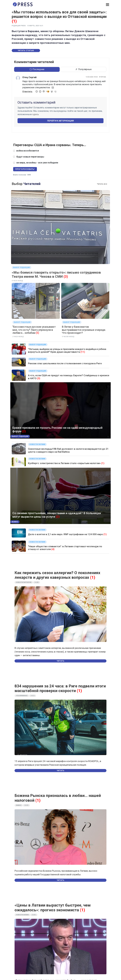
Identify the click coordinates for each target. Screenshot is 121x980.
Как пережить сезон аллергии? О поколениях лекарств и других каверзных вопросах (57, 575)
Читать (60, 661)
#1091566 (102, 77)
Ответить (27, 91)
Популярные (83, 69)
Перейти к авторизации (60, 121)
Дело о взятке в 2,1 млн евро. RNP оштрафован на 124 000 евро (65, 534)
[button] (108, 5)
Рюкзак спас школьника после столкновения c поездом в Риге (65, 363)
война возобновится (28, 151)
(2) (24, 431)
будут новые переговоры (30, 157)
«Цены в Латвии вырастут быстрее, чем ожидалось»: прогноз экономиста (53, 908)
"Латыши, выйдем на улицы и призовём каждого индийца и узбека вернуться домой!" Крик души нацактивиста (67, 350)
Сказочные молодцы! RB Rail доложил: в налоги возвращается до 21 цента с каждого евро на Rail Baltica (68, 450)
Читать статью (26, 51)
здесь (36, 114)
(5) (37, 333)
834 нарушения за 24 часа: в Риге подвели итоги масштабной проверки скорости (60, 688)
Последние (37, 69)
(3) (66, 277)
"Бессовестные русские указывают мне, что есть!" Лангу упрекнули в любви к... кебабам (34, 330)
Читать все (102, 184)
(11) (83, 352)
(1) (14, 21)
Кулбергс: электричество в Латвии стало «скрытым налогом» (64, 463)
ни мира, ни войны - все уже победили (37, 163)
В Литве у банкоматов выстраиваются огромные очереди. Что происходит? (84, 330)
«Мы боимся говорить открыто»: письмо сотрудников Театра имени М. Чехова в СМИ (56, 275)
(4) (53, 549)
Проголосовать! (25, 169)
